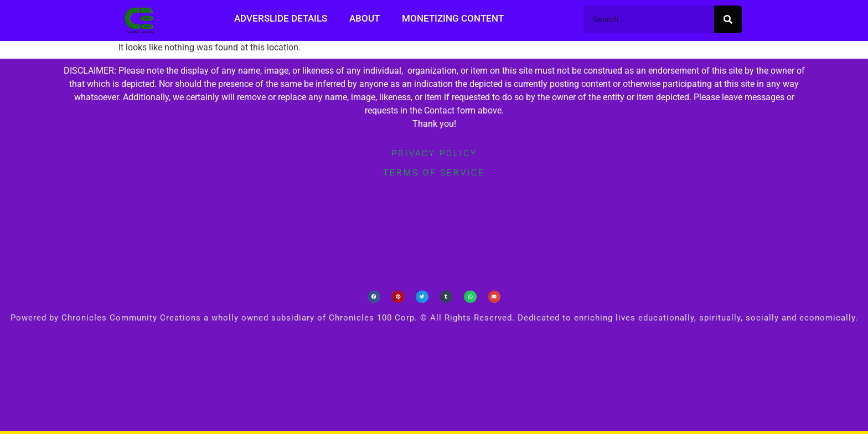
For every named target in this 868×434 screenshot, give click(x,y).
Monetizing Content (453, 18)
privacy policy (434, 153)
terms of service (434, 173)
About (365, 18)
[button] (374, 297)
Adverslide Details (281, 18)
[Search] (728, 19)
